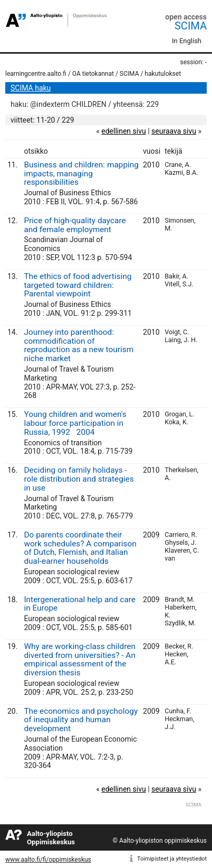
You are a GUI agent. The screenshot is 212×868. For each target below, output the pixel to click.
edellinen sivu (123, 131)
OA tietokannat (93, 74)
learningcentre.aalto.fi (36, 74)
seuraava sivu (174, 131)
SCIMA (191, 26)
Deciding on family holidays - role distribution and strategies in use (79, 479)
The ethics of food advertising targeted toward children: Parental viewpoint (78, 285)
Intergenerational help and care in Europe (80, 604)
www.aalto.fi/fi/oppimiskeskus (48, 860)
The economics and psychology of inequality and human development (81, 720)
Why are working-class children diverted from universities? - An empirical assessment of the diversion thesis (79, 660)
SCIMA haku (31, 88)
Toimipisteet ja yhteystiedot (172, 859)
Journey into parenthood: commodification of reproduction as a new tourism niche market (79, 345)
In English (187, 41)
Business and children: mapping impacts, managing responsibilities (81, 174)
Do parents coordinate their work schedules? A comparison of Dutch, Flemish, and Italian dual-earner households (80, 548)
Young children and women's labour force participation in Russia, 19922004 (75, 423)
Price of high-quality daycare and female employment (75, 225)
